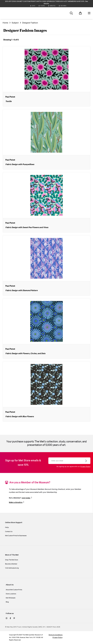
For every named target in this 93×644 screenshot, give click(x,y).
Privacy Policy (85, 467)
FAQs (7, 528)
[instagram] (7, 618)
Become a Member (11, 564)
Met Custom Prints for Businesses (16, 536)
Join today (26, 498)
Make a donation (16, 502)
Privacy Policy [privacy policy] (58, 637)
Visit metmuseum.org (12, 568)
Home (5, 23)
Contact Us (9, 532)
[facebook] (10, 618)
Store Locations (11, 594)
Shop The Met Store (12, 560)
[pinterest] (14, 618)
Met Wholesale (11, 598)
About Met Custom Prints (14, 590)
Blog (7, 602)
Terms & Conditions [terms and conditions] (55, 635)
